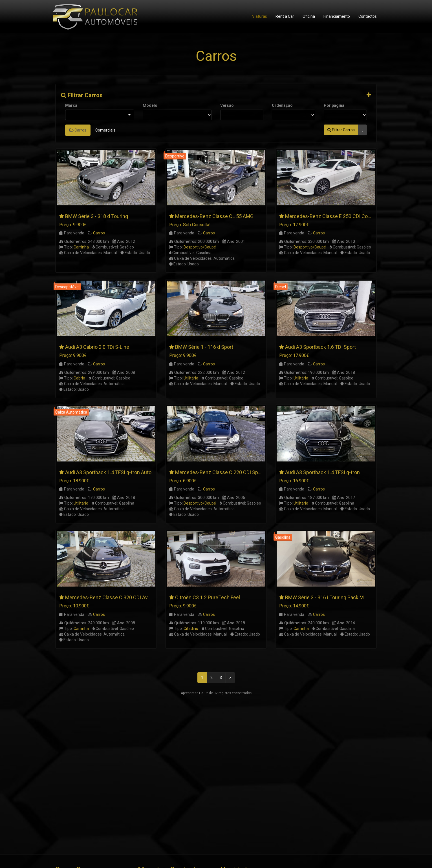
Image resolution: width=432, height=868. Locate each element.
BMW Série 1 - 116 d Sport (204, 347)
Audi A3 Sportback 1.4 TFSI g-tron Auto (108, 472)
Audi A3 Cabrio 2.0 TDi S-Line (97, 347)
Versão (227, 105)
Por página (334, 105)
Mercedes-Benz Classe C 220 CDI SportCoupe (227, 472)
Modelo (150, 105)
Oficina (309, 16)
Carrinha (81, 247)
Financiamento (337, 16)
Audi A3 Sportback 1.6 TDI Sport (320, 347)
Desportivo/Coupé (200, 247)
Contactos (368, 16)
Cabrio (79, 378)
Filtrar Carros (82, 95)
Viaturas (260, 16)
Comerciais (105, 130)
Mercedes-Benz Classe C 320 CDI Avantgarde (116, 597)
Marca (71, 105)
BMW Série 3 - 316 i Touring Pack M (324, 597)
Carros (78, 130)
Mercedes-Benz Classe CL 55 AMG (214, 216)
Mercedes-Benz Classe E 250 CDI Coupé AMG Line (342, 216)
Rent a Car (285, 16)
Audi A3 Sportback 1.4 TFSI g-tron (322, 472)
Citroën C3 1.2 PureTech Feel (208, 597)
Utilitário (191, 378)
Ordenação (282, 105)
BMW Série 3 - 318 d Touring (97, 216)
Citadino (191, 629)
